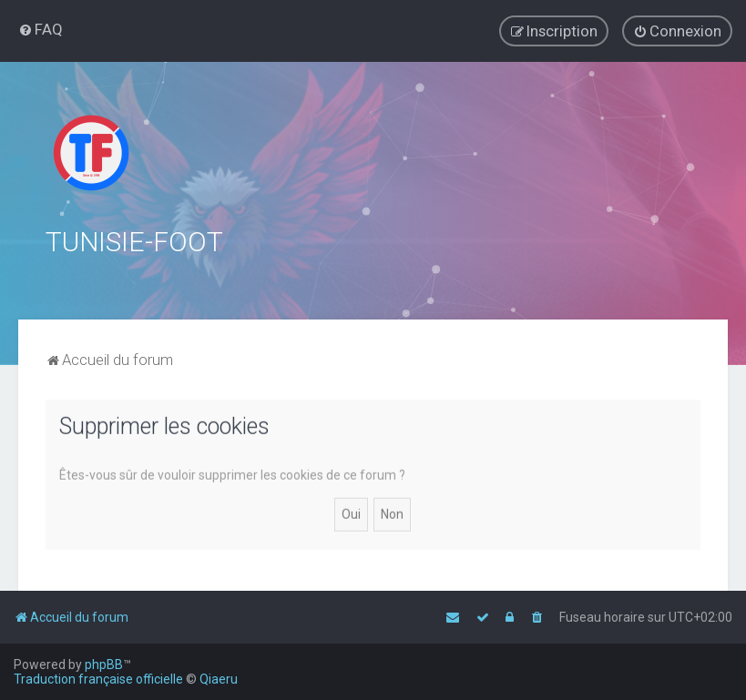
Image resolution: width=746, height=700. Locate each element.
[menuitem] (41, 29)
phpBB (104, 664)
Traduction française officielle (98, 679)
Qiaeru (219, 679)
